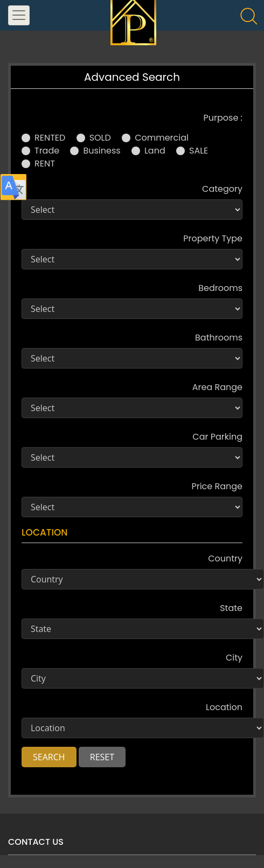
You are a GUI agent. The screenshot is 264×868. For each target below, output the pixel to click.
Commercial (162, 138)
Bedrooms (220, 288)
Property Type (213, 238)
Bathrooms (219, 338)
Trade (47, 151)
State (231, 608)
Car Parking (217, 437)
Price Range (217, 486)
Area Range (217, 387)
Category (222, 189)
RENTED (50, 138)
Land (155, 151)
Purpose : (223, 118)
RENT (45, 164)
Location (224, 707)
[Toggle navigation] (19, 15)
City (234, 658)
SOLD (100, 138)
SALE (199, 151)
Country (225, 558)
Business (102, 151)
